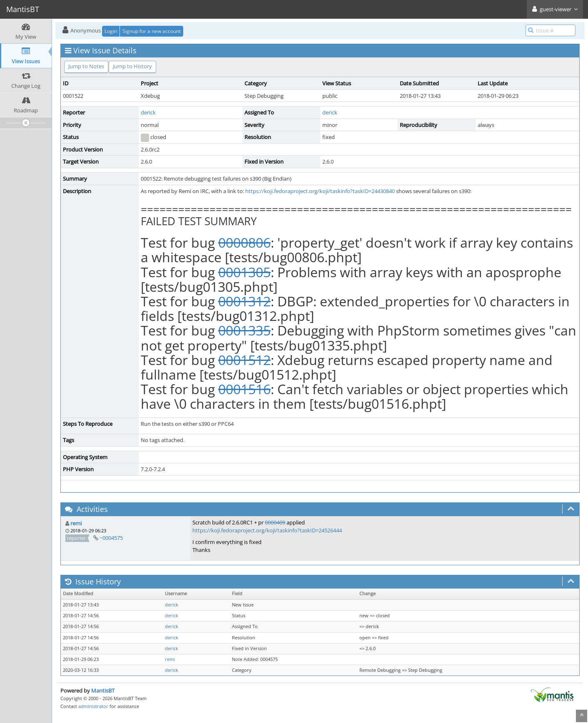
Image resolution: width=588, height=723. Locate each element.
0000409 (275, 522)
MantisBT (103, 691)
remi (76, 523)
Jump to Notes (86, 66)
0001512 (244, 360)
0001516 (244, 389)
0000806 (244, 242)
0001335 (244, 330)
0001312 (244, 301)
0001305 (244, 272)
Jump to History (132, 66)
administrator (93, 706)
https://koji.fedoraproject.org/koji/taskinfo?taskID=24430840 (320, 191)
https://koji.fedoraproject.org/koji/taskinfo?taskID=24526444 (267, 530)
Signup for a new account (152, 31)
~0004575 (111, 538)
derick (148, 112)
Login (111, 31)
